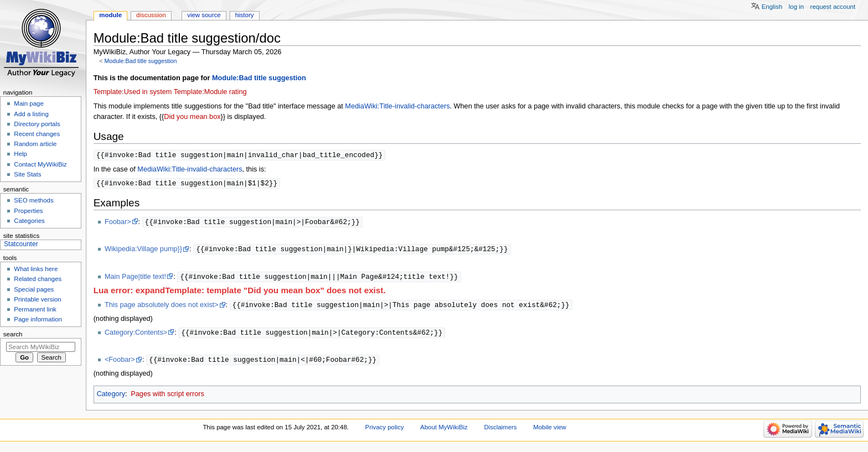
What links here (36, 269)
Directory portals (37, 124)
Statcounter (21, 244)
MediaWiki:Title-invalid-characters (397, 106)
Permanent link (35, 309)
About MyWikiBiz (444, 432)
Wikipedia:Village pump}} (143, 251)
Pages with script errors (167, 398)
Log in (796, 7)
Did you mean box (192, 117)
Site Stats (27, 174)
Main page (29, 103)
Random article (35, 144)
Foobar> (118, 224)
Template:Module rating (210, 92)
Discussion (151, 15)
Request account (833, 7)
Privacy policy (385, 432)
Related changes (38, 279)
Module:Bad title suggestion (140, 61)
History (245, 15)
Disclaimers (500, 432)
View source (204, 15)
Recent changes (37, 134)
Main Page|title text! (135, 279)
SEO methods (33, 200)
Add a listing (31, 114)
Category (111, 398)
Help (20, 154)
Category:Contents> (136, 336)
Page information (38, 319)
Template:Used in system (133, 92)
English (772, 7)
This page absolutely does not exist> (162, 308)
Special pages (34, 289)
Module (110, 15)
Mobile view (550, 432)
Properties (28, 211)
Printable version (37, 299)
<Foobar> (120, 364)
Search (13, 334)
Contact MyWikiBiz (40, 164)
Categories (29, 221)
